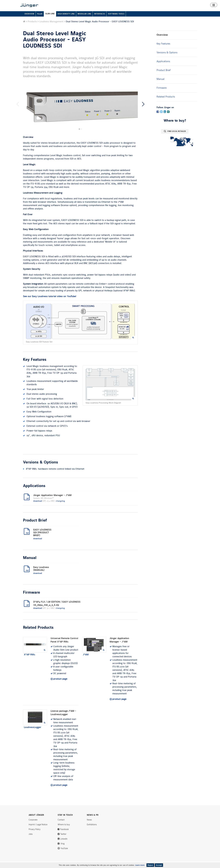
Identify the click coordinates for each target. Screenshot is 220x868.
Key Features (163, 50)
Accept (159, 865)
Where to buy (188, 10)
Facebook (64, 836)
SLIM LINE (50, 20)
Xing (63, 850)
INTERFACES (100, 20)
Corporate (33, 826)
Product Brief (164, 77)
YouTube (64, 855)
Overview (162, 41)
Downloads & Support (170, 10)
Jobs (31, 841)
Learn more (140, 865)
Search (193, 2)
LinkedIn (64, 845)
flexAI (40, 20)
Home (120, 10)
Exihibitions (92, 831)
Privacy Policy (35, 836)
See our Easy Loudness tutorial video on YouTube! (50, 303)
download (38, 507)
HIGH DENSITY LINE (66, 20)
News (163, 2)
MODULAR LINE (84, 20)
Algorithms (153, 10)
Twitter (63, 841)
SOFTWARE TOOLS (116, 20)
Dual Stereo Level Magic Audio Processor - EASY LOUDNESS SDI (55, 46)
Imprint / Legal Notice (38, 831)
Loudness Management (51, 28)
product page (60, 685)
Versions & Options (167, 59)
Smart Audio (141, 10)
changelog (60, 507)
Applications (163, 68)
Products (129, 10)
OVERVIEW (29, 20)
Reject (150, 865)
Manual (161, 85)
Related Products (166, 103)
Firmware (162, 94)
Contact (182, 2)
